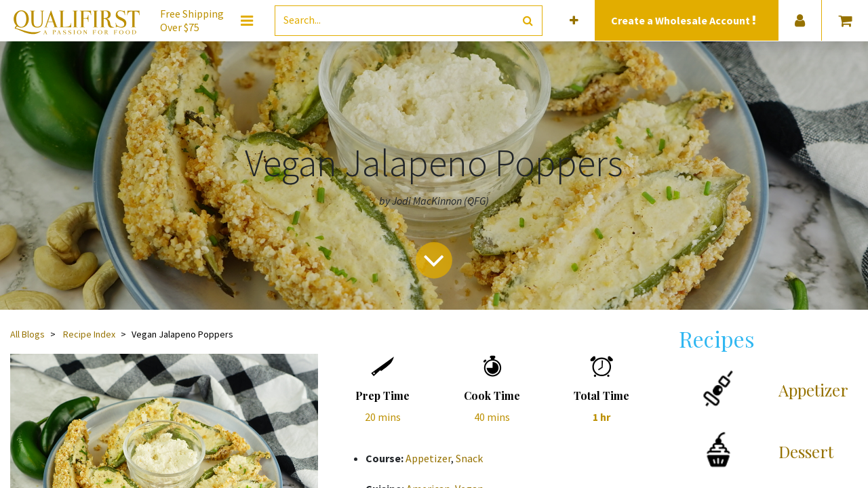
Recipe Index (89, 334)
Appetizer (428, 458)
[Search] (528, 21)
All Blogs (27, 334)
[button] (574, 21)
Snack (469, 458)
